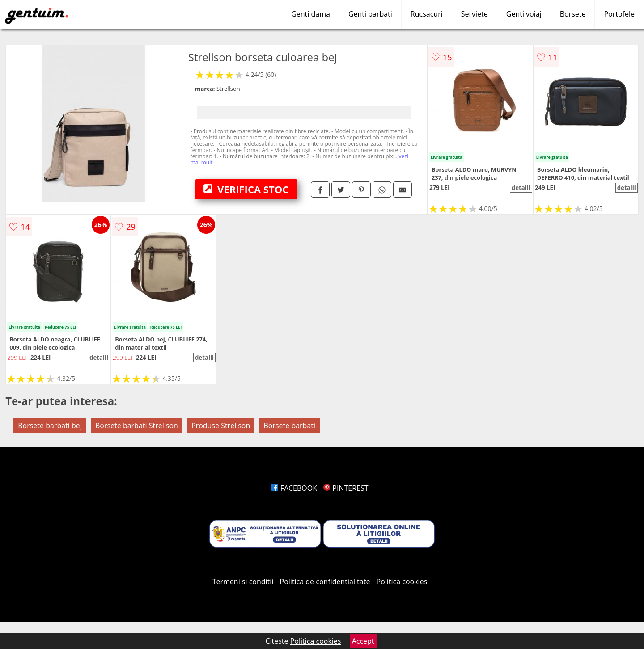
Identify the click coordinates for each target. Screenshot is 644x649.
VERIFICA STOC (246, 189)
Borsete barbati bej (50, 426)
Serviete (475, 14)
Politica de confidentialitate (325, 582)
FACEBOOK (294, 488)
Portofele (619, 14)
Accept (363, 641)
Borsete (573, 14)
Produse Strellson (221, 426)
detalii (521, 188)
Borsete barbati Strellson (137, 426)
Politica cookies (402, 582)
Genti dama (311, 14)
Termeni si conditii (243, 582)
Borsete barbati (289, 426)
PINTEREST (346, 488)
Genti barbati (370, 14)
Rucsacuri (427, 14)
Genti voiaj (524, 14)
